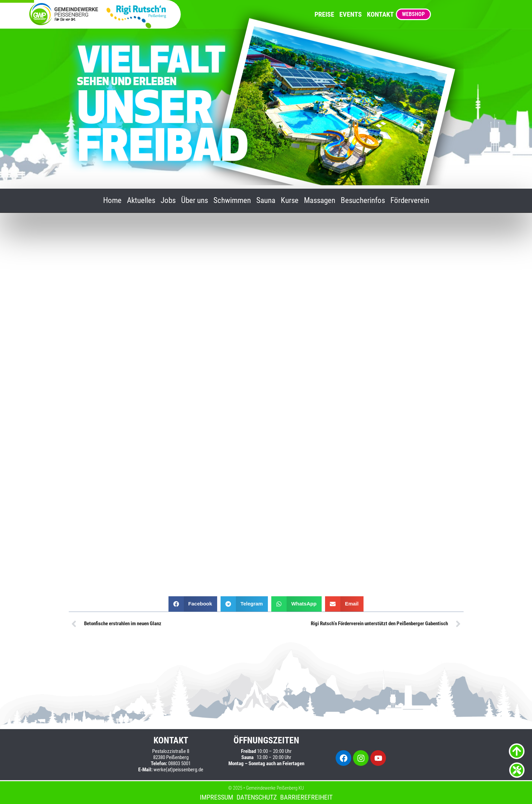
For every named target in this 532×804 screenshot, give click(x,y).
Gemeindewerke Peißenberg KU (275, 788)
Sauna (266, 201)
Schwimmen (232, 201)
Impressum (216, 797)
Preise (324, 14)
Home (112, 201)
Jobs (168, 201)
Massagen (320, 201)
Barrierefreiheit (306, 797)
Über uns (195, 201)
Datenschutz (257, 797)
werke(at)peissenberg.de (178, 770)
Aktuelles (141, 201)
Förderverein (410, 201)
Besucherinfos (363, 201)
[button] (193, 604)
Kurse (290, 201)
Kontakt (380, 14)
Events (351, 14)
